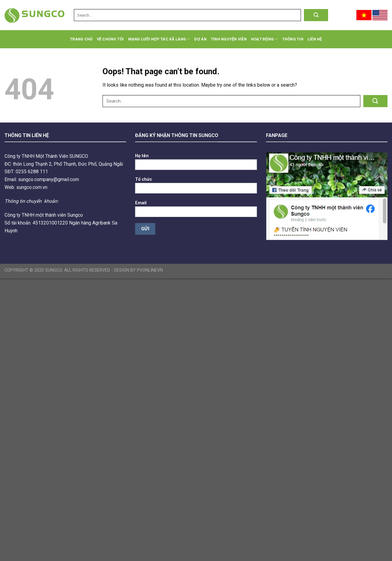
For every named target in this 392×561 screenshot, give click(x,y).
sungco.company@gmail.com (49, 179)
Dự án (200, 39)
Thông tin (293, 39)
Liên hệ (315, 39)
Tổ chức (196, 187)
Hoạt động (264, 39)
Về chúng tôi (110, 39)
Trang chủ (81, 39)
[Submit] (316, 15)
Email (196, 211)
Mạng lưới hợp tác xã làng (159, 39)
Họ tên (196, 164)
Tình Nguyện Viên (229, 39)
